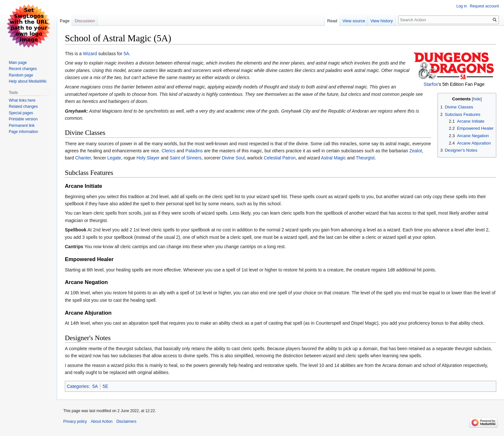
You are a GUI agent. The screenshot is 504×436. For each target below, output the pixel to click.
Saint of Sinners (186, 158)
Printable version (23, 119)
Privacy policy (75, 421)
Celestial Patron (280, 158)
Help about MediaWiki (28, 81)
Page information (23, 132)
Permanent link (22, 126)
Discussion (85, 21)
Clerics (169, 151)
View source (354, 21)
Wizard (90, 54)
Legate (114, 158)
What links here (22, 100)
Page (65, 21)
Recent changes (23, 69)
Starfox (431, 84)
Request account (484, 6)
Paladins (194, 151)
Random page (21, 75)
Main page (18, 63)
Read (332, 21)
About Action (101, 421)
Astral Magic (333, 158)
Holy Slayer (148, 158)
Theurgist (365, 158)
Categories (78, 386)
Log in (462, 6)
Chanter (83, 158)
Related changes (23, 106)
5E (105, 386)
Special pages (21, 113)
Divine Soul (233, 158)
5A (126, 54)
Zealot (416, 151)
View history (382, 21)
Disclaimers (126, 421)
